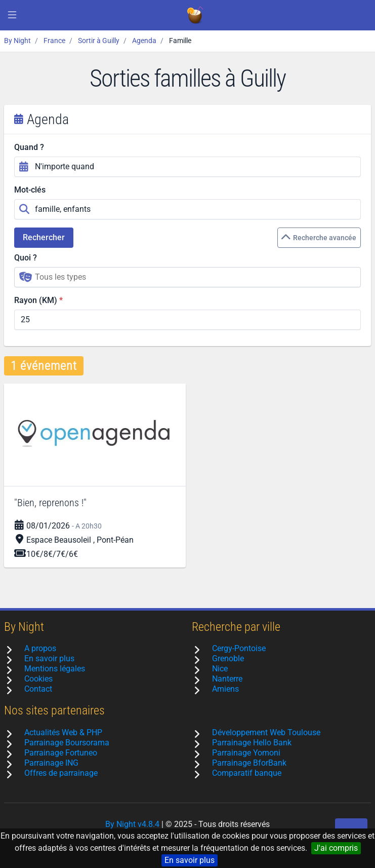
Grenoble (228, 658)
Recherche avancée (319, 238)
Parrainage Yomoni (246, 753)
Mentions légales (55, 669)
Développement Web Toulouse (266, 732)
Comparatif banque (247, 773)
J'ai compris (336, 848)
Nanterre (227, 679)
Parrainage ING (51, 763)
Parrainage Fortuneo (61, 753)
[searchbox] (195, 277)
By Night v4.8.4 (132, 824)
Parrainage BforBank (249, 763)
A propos (40, 648)
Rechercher (44, 237)
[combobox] (187, 277)
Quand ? (29, 147)
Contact (38, 689)
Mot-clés (30, 190)
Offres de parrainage (61, 773)
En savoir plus (190, 860)
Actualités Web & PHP (63, 732)
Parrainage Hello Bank (252, 743)
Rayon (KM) (36, 300)
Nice (220, 669)
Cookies (38, 679)
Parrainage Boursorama (67, 743)
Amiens (225, 689)
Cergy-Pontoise (239, 648)
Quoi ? (26, 258)
